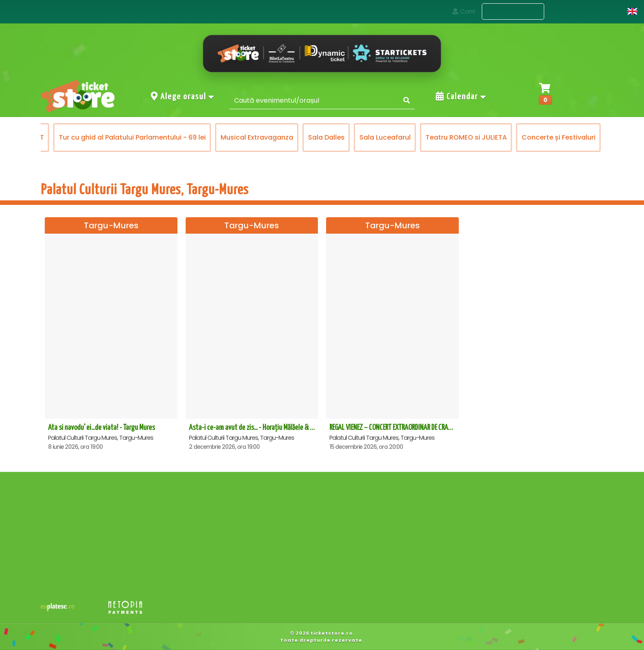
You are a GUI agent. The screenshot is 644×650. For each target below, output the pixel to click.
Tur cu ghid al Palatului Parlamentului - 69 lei (133, 137)
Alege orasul (183, 96)
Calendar (461, 96)
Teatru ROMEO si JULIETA (467, 137)
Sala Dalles (327, 137)
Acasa (460, 11)
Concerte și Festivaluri (559, 137)
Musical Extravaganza (258, 137)
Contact (569, 11)
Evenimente (513, 12)
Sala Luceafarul (386, 137)
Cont (608, 11)
